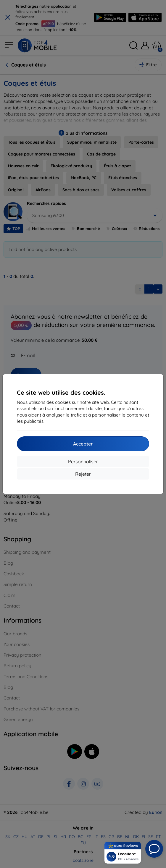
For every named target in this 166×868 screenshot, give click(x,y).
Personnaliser (83, 461)
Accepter (83, 444)
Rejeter (83, 474)
